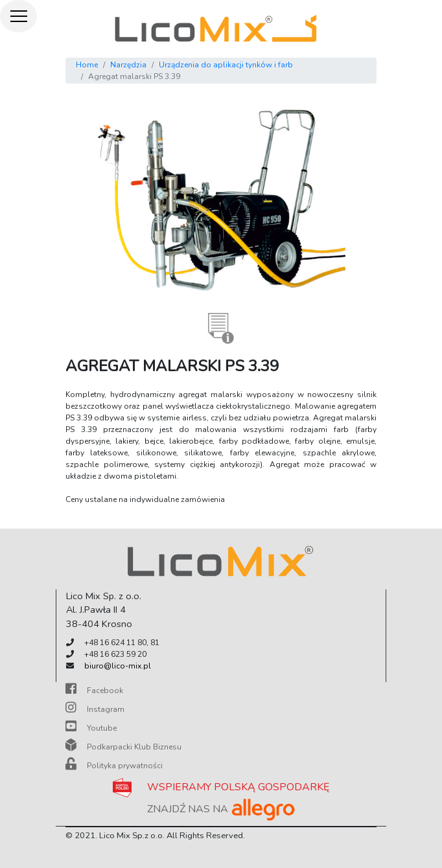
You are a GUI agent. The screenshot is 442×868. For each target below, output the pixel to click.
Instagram (95, 709)
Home (87, 65)
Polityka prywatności (114, 766)
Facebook (94, 691)
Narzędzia (128, 65)
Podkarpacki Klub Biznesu (123, 747)
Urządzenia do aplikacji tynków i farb (226, 65)
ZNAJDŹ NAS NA (221, 809)
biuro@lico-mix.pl (118, 666)
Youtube (91, 728)
